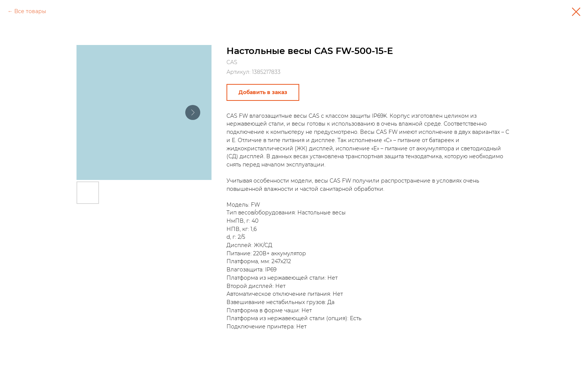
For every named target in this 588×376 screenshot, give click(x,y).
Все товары (30, 11)
